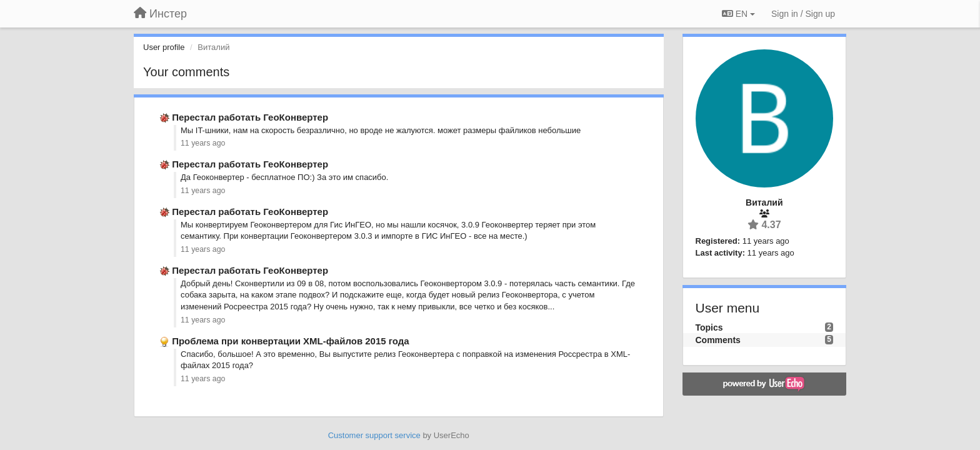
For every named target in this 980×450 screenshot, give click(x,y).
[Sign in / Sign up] (803, 14)
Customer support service (374, 435)
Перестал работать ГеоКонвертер (250, 117)
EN (738, 14)
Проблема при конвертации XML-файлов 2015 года (291, 341)
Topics (709, 327)
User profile (164, 47)
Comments (718, 340)
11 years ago (203, 143)
